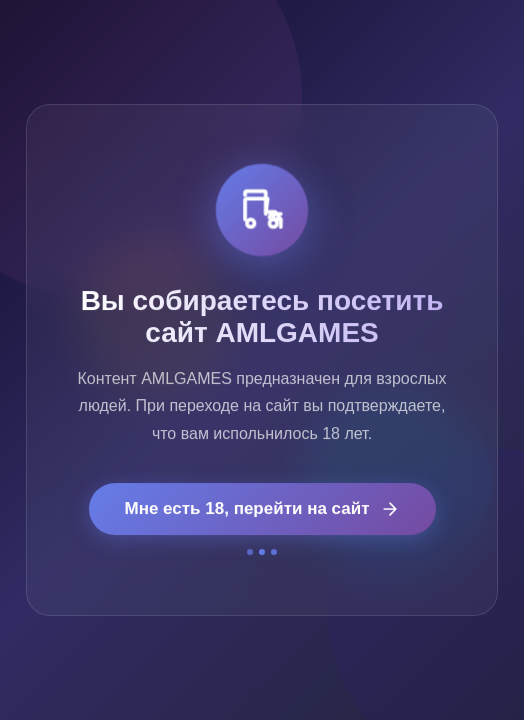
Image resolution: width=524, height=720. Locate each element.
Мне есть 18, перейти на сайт (262, 509)
